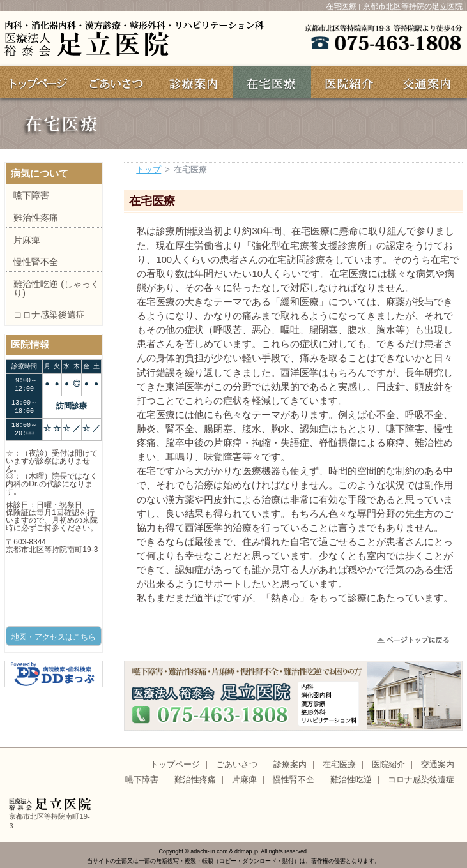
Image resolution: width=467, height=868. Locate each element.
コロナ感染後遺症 (49, 315)
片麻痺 (27, 240)
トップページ (175, 765)
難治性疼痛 (36, 218)
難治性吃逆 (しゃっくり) (57, 288)
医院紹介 (388, 765)
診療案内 (290, 765)
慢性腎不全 (36, 262)
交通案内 (438, 765)
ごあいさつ (237, 765)
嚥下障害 (31, 195)
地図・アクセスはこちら (54, 637)
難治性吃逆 (351, 780)
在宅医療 (339, 765)
